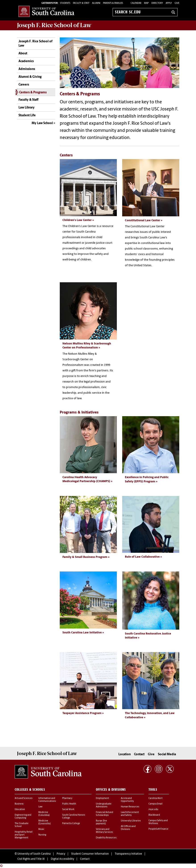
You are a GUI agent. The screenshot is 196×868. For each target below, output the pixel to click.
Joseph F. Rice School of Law (54, 25)
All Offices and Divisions (128, 827)
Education (20, 809)
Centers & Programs (33, 93)
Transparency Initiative (128, 854)
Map (146, 3)
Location (125, 754)
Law (40, 806)
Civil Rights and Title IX (31, 858)
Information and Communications (47, 799)
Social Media (167, 754)
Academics (26, 61)
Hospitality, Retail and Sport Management (24, 834)
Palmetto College (71, 823)
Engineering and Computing (23, 816)
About (23, 54)
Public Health (69, 803)
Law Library (27, 108)
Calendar (136, 3)
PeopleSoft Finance (158, 828)
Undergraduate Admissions (104, 805)
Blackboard (154, 814)
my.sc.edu (153, 809)
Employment (102, 798)
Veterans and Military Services (104, 830)
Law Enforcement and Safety (130, 813)
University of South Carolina (34, 854)
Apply (169, 3)
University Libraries (131, 820)
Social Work (68, 809)
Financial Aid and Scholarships (104, 813)
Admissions (27, 69)
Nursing (42, 834)
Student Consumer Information (90, 854)
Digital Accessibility (62, 858)
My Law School (42, 123)
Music (41, 829)
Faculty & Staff (28, 100)
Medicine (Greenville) (44, 822)
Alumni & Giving (30, 77)
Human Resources (130, 806)
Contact (139, 754)
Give (177, 3)
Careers (24, 85)
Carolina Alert (156, 798)
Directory (157, 3)
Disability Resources (106, 837)
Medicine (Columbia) (44, 813)
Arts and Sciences (24, 798)
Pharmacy (67, 798)
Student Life (27, 116)
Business (19, 803)
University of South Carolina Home (46, 11)
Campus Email (156, 803)
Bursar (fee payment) (101, 822)
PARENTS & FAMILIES (113, 3)
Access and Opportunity (127, 799)
